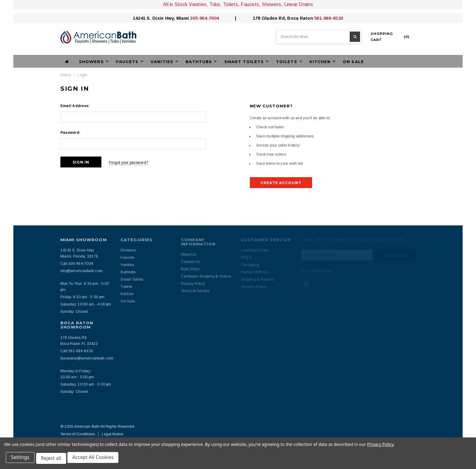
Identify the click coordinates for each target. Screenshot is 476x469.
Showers (128, 250)
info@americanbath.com (82, 271)
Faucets (127, 258)
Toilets (126, 287)
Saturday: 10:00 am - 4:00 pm (86, 304)
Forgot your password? (133, 162)
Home (66, 75)
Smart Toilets (132, 279)
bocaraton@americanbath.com (87, 358)
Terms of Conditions (78, 434)
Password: (70, 133)
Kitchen (127, 294)
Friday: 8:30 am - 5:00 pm (82, 297)
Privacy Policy (380, 446)
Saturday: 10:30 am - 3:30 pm (86, 384)
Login (82, 75)
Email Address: (75, 106)
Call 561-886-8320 (77, 351)
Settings (21, 459)
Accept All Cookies (96, 459)
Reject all (53, 459)
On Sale (353, 62)
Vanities (127, 265)
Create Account (281, 183)
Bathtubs (128, 272)
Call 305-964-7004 (77, 264)
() (390, 37)
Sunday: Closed (74, 312)
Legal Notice (113, 434)
